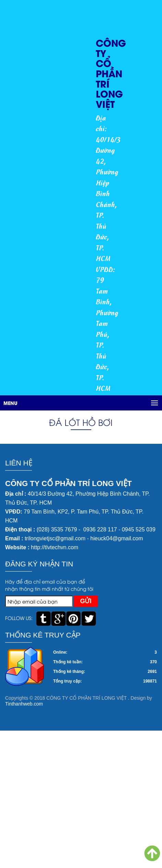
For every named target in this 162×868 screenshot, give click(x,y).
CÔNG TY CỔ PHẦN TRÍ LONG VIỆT (111, 73)
